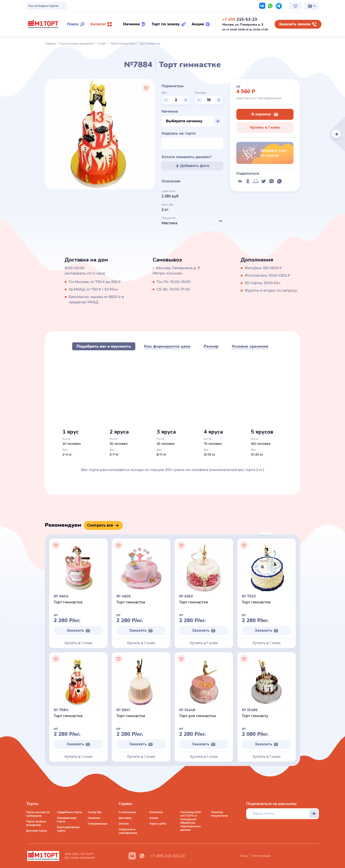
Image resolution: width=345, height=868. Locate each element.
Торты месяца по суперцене (38, 814)
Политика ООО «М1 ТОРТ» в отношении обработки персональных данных (191, 821)
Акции (154, 818)
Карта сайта (158, 824)
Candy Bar (95, 812)
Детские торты (37, 831)
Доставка (125, 818)
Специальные (98, 824)
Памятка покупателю (220, 814)
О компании (35, 6)
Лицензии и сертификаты (128, 831)
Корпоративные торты (68, 829)
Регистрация (261, 856)
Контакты (131, 6)
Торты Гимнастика (123, 44)
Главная (50, 44)
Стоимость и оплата (105, 6)
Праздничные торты (67, 820)
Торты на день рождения (77, 44)
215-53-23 (240, 19)
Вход (244, 856)
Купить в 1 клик (265, 127)
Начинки (94, 818)
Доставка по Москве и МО (67, 6)
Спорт (102, 44)
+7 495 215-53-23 (167, 856)
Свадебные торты (70, 812)
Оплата (124, 824)
